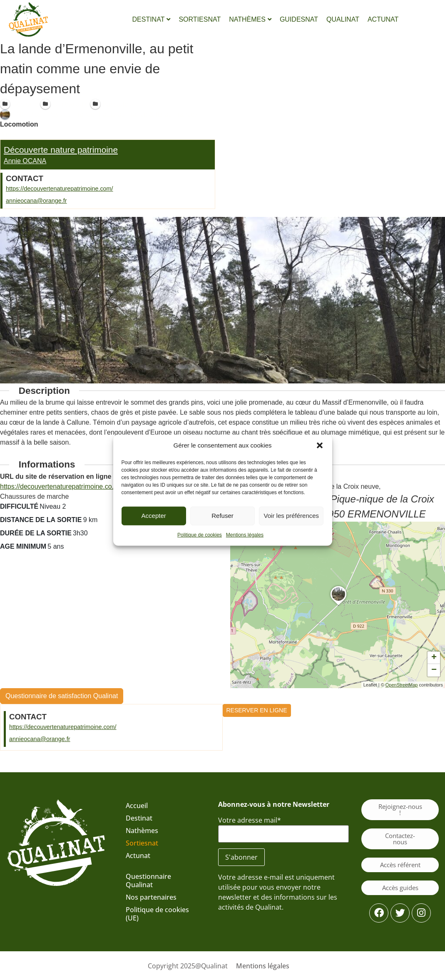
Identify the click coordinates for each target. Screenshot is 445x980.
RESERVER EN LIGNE (257, 710)
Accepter (154, 516)
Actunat (138, 856)
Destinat (139, 818)
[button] (320, 445)
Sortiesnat (142, 843)
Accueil (137, 806)
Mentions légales (245, 535)
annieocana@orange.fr (36, 201)
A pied (9, 134)
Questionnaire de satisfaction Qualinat (62, 696)
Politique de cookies (200, 535)
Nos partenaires (151, 897)
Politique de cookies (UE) (157, 914)
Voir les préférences (292, 516)
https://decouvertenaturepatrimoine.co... (59, 486)
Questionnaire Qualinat (148, 881)
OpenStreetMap (402, 684)
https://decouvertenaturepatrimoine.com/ (60, 189)
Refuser (222, 516)
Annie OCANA (25, 161)
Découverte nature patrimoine (61, 150)
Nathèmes (142, 831)
